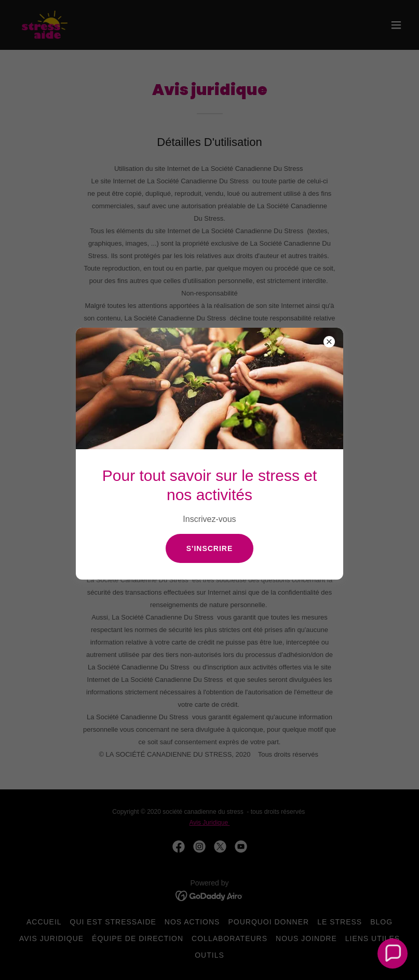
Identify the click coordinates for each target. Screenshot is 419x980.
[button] (393, 954)
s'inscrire (210, 548)
